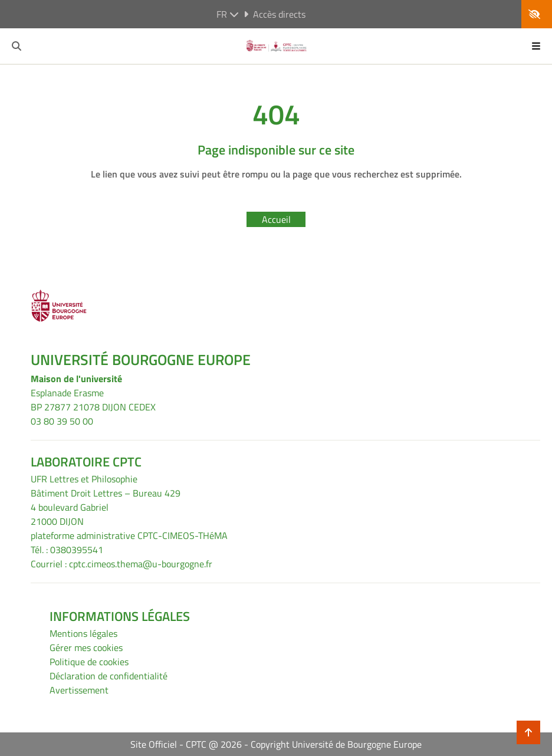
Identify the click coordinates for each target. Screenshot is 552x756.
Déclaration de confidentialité (109, 676)
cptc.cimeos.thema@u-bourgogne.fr (141, 564)
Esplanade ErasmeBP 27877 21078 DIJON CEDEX (93, 400)
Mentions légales (83, 633)
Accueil (276, 219)
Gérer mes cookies (86, 647)
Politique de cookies (89, 662)
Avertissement (79, 690)
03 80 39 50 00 (62, 421)
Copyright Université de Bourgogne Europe (336, 744)
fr (228, 14)
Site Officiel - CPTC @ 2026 (186, 744)
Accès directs (275, 14)
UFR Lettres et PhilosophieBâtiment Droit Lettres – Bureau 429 (106, 486)
